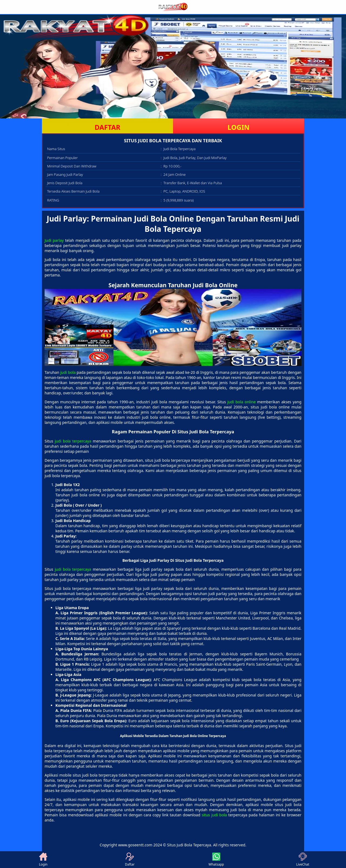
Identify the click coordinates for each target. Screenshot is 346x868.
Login (43, 860)
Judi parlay (54, 240)
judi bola (68, 372)
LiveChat (303, 860)
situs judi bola (214, 815)
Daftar (130, 860)
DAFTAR (107, 127)
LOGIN (239, 127)
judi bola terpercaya (73, 441)
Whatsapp (216, 860)
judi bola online (242, 402)
